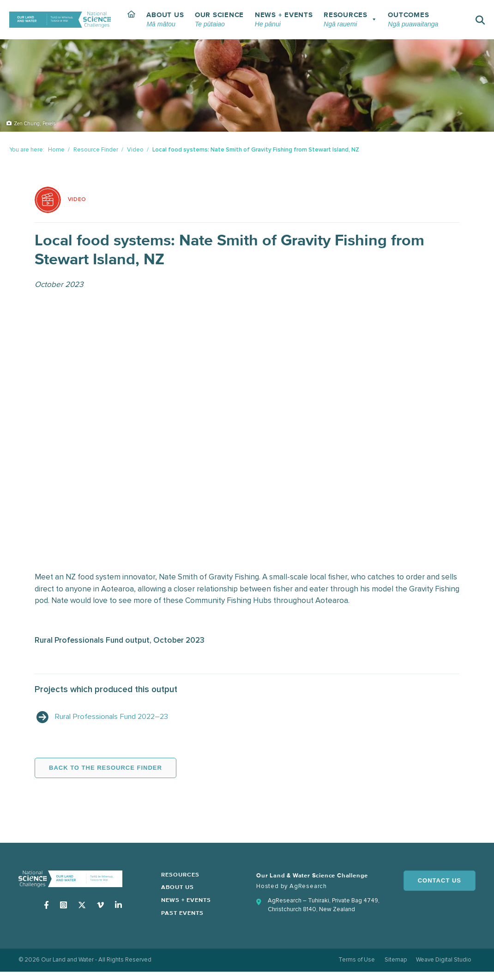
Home (56, 150)
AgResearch (308, 887)
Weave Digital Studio (443, 962)
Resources (181, 876)
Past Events (183, 915)
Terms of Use (354, 962)
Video (135, 150)
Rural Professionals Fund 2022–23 (115, 718)
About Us (178, 889)
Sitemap (394, 962)
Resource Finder (96, 150)
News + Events (187, 902)
